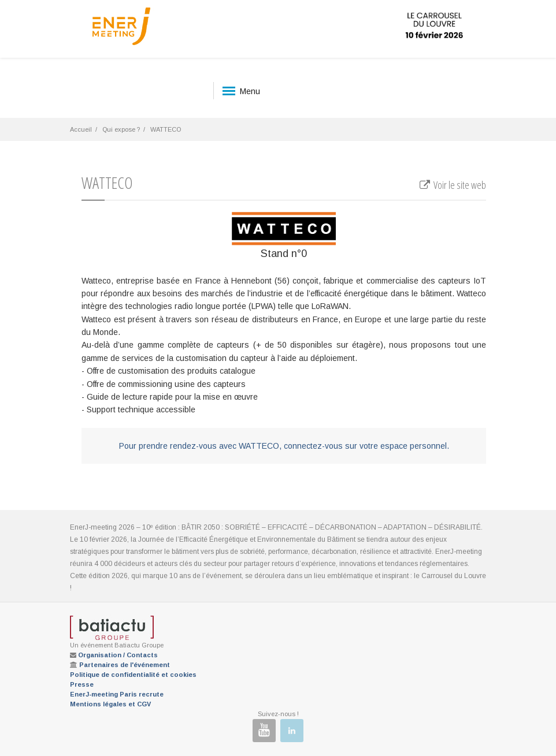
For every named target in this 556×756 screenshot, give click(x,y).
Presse (82, 684)
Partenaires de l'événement (125, 665)
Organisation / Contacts (118, 655)
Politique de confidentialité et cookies (133, 675)
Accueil (81, 129)
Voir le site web (452, 185)
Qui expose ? (121, 129)
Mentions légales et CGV (110, 704)
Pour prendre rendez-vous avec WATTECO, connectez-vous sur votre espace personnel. (284, 446)
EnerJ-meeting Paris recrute (117, 694)
